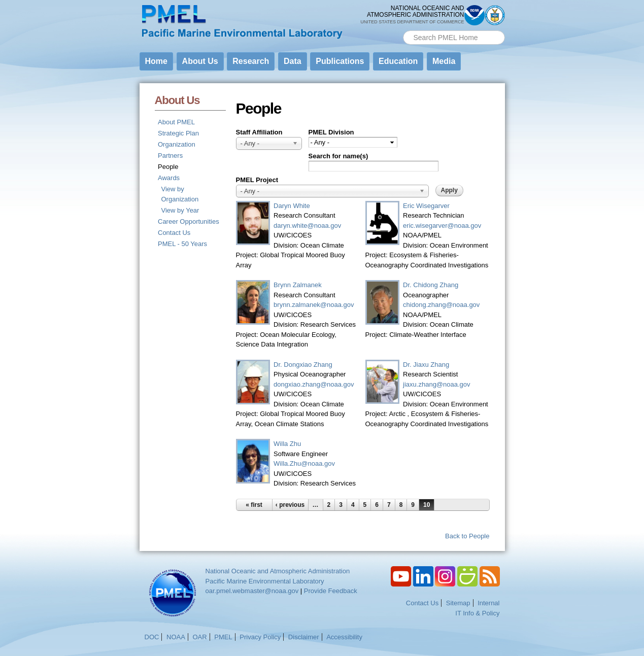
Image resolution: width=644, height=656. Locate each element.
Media (444, 61)
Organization (177, 144)
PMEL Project (257, 180)
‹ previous (290, 505)
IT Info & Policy (477, 613)
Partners (170, 156)
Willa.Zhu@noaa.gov (304, 463)
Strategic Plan (178, 133)
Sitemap (458, 603)
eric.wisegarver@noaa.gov (442, 226)
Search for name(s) (338, 156)
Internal (488, 603)
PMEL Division (331, 132)
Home (156, 61)
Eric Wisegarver (426, 206)
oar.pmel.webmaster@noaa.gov (252, 591)
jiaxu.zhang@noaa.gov (436, 384)
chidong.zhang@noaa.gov (441, 305)
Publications (340, 61)
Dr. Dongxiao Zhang (303, 365)
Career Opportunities (189, 221)
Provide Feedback (331, 591)
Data (293, 61)
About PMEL (176, 122)
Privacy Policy (260, 637)
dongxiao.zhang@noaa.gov (314, 384)
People (168, 167)
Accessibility (344, 637)
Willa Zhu (287, 444)
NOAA (176, 637)
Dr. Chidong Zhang (431, 285)
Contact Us (174, 233)
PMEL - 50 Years (182, 244)
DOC (152, 637)
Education (398, 61)
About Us (200, 61)
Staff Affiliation (259, 132)
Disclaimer (304, 637)
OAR (199, 637)
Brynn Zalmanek (298, 285)
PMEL (223, 637)
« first (254, 505)
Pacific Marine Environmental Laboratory (265, 581)
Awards (169, 178)
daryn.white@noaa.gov (307, 226)
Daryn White (292, 206)
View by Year (180, 210)
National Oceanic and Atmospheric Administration (278, 571)
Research (251, 61)
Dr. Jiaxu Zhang (426, 365)
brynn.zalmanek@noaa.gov (314, 305)
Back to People (467, 536)
